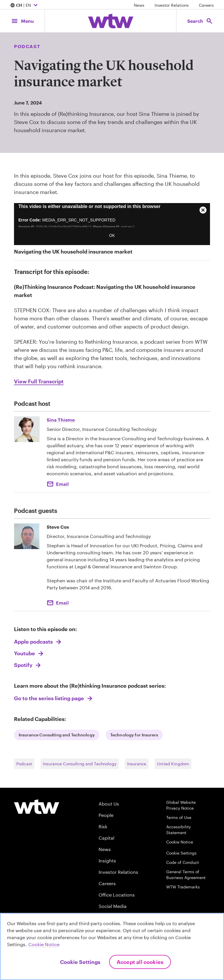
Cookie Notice (180, 842)
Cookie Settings (181, 853)
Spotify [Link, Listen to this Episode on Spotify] (24, 665)
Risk (103, 826)
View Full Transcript (39, 381)
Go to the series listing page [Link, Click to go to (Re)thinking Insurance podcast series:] (50, 698)
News (139, 5)
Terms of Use (179, 817)
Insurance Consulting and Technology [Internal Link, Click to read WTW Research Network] (57, 735)
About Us (109, 804)
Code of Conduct (183, 862)
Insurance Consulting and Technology (80, 764)
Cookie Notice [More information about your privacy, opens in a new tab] (44, 944)
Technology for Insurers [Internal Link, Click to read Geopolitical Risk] (134, 735)
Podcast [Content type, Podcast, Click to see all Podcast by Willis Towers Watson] (27, 46)
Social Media (113, 906)
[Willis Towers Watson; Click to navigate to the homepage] (111, 21)
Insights (107, 861)
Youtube (25, 653)
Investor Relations (172, 5)
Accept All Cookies (140, 962)
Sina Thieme (61, 420)
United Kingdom (173, 764)
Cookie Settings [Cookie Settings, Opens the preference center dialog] (80, 962)
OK (112, 235)
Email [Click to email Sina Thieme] (62, 484)
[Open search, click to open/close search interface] (200, 21)
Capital (106, 838)
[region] (112, 946)
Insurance (137, 764)
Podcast (24, 764)
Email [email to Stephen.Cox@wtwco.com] (62, 603)
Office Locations (117, 895)
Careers (206, 5)
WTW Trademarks (183, 887)
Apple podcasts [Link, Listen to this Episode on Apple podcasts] (34, 642)
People (106, 815)
